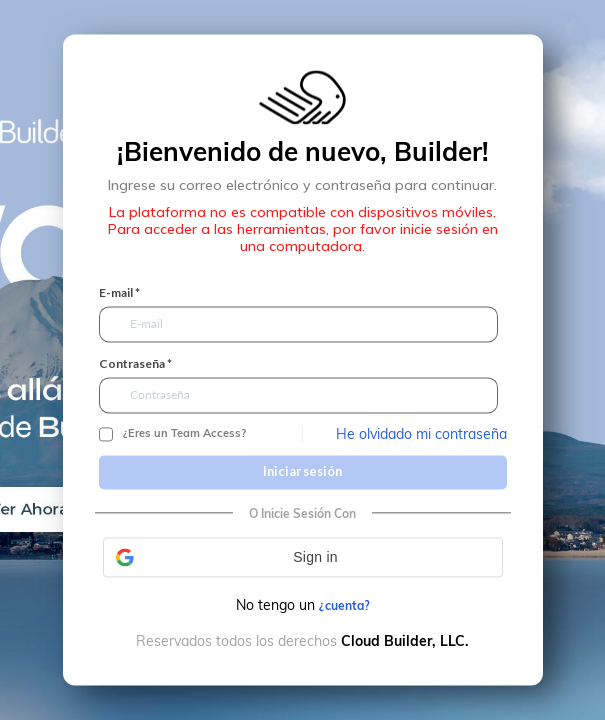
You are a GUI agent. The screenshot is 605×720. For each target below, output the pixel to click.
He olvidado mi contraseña (421, 434)
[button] (303, 557)
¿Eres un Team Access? (184, 433)
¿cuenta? (344, 605)
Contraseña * (135, 364)
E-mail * (119, 293)
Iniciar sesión (302, 472)
